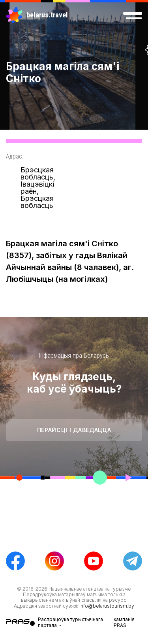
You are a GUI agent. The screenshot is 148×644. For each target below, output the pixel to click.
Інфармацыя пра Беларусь (74, 356)
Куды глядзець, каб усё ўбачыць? (74, 383)
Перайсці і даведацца (74, 430)
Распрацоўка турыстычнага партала (70, 622)
